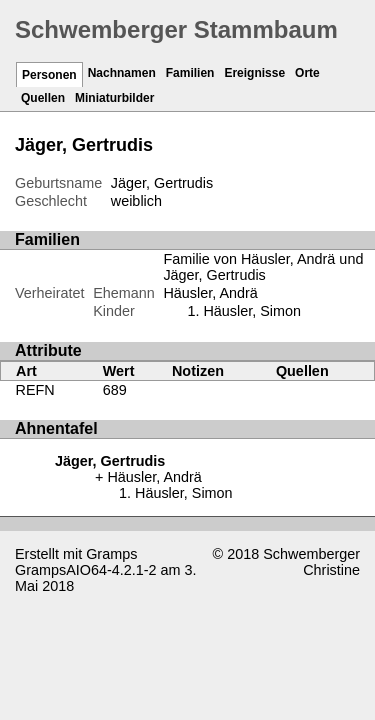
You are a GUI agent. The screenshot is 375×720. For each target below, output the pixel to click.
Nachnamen (122, 73)
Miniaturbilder (114, 98)
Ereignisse (254, 73)
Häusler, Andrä (210, 293)
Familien (190, 73)
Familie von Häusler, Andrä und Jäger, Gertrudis (263, 267)
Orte (307, 73)
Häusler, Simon (252, 311)
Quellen (43, 98)
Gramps (111, 554)
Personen (49, 75)
